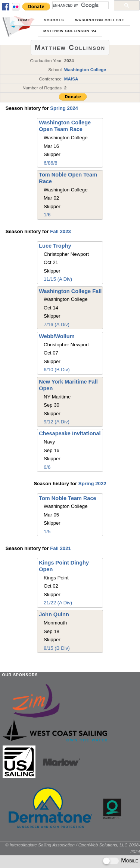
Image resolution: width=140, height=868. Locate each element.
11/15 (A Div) (58, 279)
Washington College (100, 20)
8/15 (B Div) (57, 648)
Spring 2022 (92, 484)
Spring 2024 (64, 108)
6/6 (47, 467)
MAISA (71, 79)
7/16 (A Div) (57, 325)
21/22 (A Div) (58, 603)
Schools (54, 20)
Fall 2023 (60, 231)
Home (24, 20)
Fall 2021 (60, 548)
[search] (80, 5)
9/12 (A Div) (57, 422)
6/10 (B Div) (57, 370)
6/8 (47, 163)
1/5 (47, 532)
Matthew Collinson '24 (70, 31)
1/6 (47, 215)
